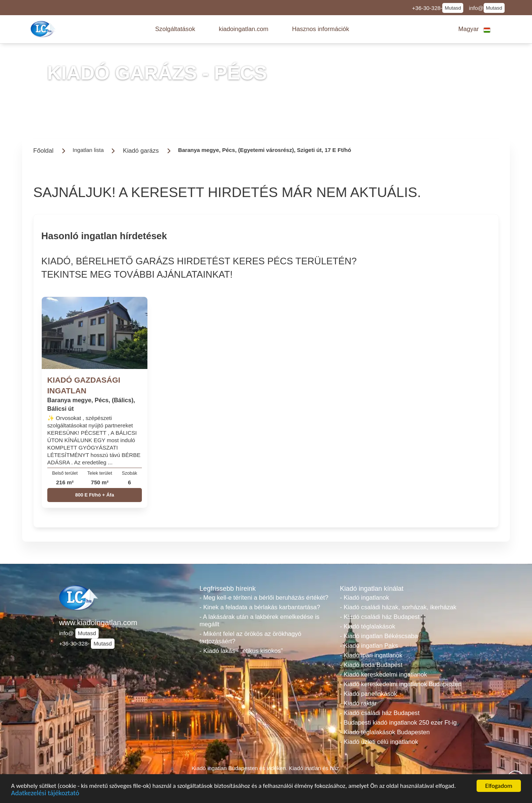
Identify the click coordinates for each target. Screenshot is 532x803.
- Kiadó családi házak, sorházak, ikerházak (398, 607)
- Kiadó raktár (358, 703)
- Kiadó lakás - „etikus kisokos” (241, 651)
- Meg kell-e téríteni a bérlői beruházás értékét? (264, 598)
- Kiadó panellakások (369, 694)
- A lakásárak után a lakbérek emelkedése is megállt (260, 621)
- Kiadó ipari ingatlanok (371, 655)
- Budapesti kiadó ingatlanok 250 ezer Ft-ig (398, 723)
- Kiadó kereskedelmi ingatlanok (383, 675)
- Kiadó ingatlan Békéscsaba (379, 636)
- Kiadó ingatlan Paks (369, 646)
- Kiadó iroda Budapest (371, 665)
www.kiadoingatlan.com (98, 623)
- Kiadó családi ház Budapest (380, 617)
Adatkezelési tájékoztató (45, 794)
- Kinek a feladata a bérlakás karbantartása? (260, 607)
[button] (175, 29)
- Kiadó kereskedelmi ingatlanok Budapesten (401, 684)
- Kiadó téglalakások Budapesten (385, 732)
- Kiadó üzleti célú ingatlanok (379, 742)
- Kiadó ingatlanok (364, 598)
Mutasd (453, 8)
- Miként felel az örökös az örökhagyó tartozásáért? (250, 638)
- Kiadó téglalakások (368, 626)
